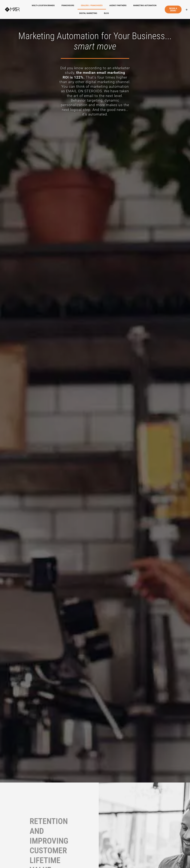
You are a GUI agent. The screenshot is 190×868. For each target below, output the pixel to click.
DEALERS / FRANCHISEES (92, 6)
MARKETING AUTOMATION (145, 6)
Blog (106, 13)
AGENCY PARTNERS (118, 6)
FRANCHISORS (68, 6)
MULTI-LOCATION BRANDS (43, 6)
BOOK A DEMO (173, 9)
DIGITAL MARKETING (88, 13)
